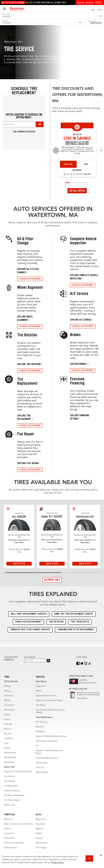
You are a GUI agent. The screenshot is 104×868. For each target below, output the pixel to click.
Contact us (9, 608)
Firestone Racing (12, 739)
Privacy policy (58, 863)
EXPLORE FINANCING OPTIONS (80, 366)
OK (89, 858)
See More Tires (52, 528)
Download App (82, 647)
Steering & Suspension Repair (49, 649)
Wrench (8, 825)
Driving (39, 787)
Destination (9, 654)
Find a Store (10, 787)
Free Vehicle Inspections (47, 690)
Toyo (6, 692)
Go (40, 73)
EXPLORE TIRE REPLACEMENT (24, 366)
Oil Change (41, 796)
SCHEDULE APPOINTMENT (30, 227)
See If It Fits (19, 512)
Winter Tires (10, 754)
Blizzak (7, 649)
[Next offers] (101, 99)
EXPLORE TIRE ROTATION (29, 313)
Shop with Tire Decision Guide (18, 720)
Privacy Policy (47, 845)
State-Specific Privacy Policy (54, 848)
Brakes (39, 640)
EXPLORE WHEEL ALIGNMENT (25, 267)
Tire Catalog (10, 730)
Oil (37, 694)
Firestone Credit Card (14, 792)
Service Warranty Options (47, 820)
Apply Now (83, 628)
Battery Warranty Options (47, 815)
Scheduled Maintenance (47, 707)
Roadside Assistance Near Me (18, 815)
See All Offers (77, 139)
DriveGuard (9, 659)
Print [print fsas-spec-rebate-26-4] (86, 113)
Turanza (8, 697)
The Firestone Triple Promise (17, 820)
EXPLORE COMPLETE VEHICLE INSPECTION (84, 225)
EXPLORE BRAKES (78, 312)
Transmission (42, 711)
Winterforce (9, 711)
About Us (8, 768)
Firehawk (8, 673)
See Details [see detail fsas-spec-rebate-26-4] (77, 119)
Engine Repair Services (46, 644)
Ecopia (7, 668)
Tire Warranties (11, 735)
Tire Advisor (10, 725)
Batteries (40, 675)
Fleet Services (10, 796)
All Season (9, 644)
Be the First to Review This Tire (19, 484)
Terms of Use (18, 845)
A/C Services (42, 671)
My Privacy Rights (32, 845)
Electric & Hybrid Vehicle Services (51, 685)
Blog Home (41, 768)
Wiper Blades (42, 721)
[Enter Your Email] (35, 609)
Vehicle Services (11, 834)
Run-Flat (8, 682)
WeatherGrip (10, 701)
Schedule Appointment (15, 811)
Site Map (7, 845)
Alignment (41, 635)
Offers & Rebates (12, 806)
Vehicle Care (10, 830)
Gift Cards (9, 801)
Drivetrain (40, 680)
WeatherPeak (10, 706)
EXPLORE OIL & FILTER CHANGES (28, 219)
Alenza (7, 640)
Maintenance (42, 792)
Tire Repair (41, 654)
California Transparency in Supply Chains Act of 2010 (22, 848)
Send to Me (68, 113)
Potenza (8, 678)
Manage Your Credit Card (88, 631)
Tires (38, 801)
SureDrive (9, 687)
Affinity (7, 635)
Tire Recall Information (14, 744)
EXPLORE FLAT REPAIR (28, 412)
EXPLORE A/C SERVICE (81, 268)
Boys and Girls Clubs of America (19, 773)
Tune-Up (40, 716)
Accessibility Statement (63, 845)
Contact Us (9, 782)
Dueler (7, 663)
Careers (8, 777)
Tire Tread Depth (12, 749)
